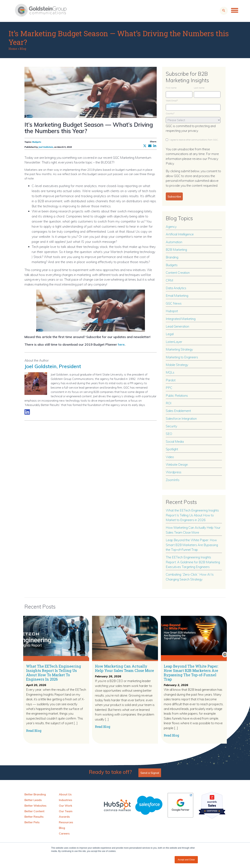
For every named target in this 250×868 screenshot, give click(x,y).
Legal (170, 334)
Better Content (34, 811)
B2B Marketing (176, 250)
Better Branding (35, 794)
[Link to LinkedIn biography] (27, 412)
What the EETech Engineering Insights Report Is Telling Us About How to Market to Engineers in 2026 (192, 515)
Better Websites (35, 806)
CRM (169, 280)
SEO (169, 434)
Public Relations (177, 395)
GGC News (174, 303)
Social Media (175, 441)
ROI (169, 403)
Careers (64, 833)
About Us (65, 794)
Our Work (65, 806)
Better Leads (33, 800)
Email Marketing (177, 295)
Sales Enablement (178, 411)
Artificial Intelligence (180, 234)
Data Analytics (176, 288)
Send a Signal (150, 773)
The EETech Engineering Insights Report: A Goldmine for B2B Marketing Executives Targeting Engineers (193, 562)
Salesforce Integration (181, 418)
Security (171, 426)
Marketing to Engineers (182, 357)
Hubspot (172, 311)
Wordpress (174, 472)
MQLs (170, 372)
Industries (65, 800)
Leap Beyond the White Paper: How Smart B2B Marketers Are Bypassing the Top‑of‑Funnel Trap (192, 545)
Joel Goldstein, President (54, 366)
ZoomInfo (173, 480)
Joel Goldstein (46, 147)
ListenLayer (174, 342)
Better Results (34, 817)
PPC (169, 388)
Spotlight (172, 449)
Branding (172, 257)
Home (13, 49)
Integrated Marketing (181, 319)
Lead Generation (177, 326)
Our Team (66, 811)
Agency (171, 227)
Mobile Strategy (177, 365)
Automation (174, 242)
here (121, 344)
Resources (66, 822)
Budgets (37, 142)
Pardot (171, 380)
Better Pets (32, 822)
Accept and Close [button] (186, 860)
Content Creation (178, 272)
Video (170, 457)
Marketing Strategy (179, 349)
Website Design (177, 464)
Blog (23, 49)
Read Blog (34, 731)
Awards (64, 817)
